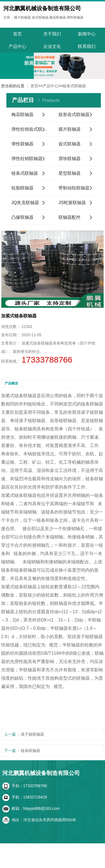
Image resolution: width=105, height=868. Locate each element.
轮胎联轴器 (22, 188)
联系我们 (87, 46)
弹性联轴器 (22, 144)
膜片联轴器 (70, 129)
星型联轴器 (70, 173)
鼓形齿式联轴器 (74, 115)
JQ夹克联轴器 (25, 203)
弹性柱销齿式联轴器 (31, 129)
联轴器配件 (70, 217)
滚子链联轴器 (32, 734)
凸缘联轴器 (22, 217)
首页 (17, 34)
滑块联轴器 (70, 159)
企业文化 (52, 46)
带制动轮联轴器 (74, 188)
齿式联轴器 (70, 144)
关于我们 (52, 34)
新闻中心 (87, 34)
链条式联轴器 (74, 86)
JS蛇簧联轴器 (72, 203)
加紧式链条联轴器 (19, 396)
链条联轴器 (30, 751)
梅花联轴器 (22, 115)
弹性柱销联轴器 (27, 159)
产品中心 (17, 46)
